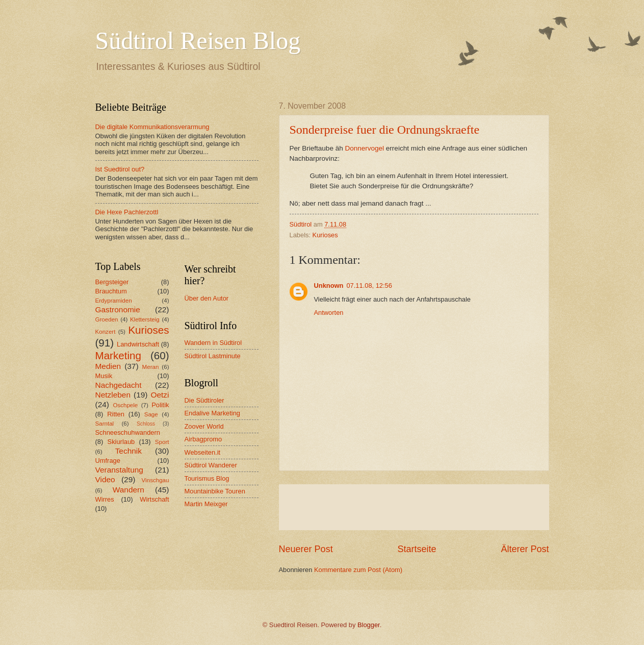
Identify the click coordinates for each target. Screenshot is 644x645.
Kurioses (325, 235)
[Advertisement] (414, 507)
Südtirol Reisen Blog (198, 41)
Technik (128, 451)
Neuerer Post (306, 549)
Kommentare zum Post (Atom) (358, 570)
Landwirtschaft (138, 344)
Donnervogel (364, 148)
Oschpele (125, 405)
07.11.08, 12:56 (369, 286)
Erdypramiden (114, 301)
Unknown (329, 286)
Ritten (116, 414)
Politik (160, 405)
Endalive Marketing (213, 413)
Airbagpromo (203, 439)
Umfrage (108, 461)
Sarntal (105, 424)
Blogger (369, 625)
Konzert (106, 332)
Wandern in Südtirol (213, 343)
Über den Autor (207, 298)
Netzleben (113, 395)
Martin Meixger (206, 504)
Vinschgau (156, 480)
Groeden (107, 319)
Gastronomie (118, 309)
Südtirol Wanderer (211, 465)
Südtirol (301, 224)
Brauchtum (111, 291)
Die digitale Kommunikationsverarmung (152, 127)
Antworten (329, 313)
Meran (151, 367)
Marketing (118, 355)
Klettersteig (145, 319)
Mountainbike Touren (215, 491)
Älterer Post (525, 549)
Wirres (105, 499)
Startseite (417, 549)
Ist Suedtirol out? (120, 169)
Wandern (128, 490)
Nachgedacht (119, 385)
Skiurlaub (121, 442)
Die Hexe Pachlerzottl (127, 212)
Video (105, 479)
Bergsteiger (112, 282)
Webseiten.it (203, 452)
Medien (108, 366)
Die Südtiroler (204, 400)
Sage (151, 414)
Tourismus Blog (207, 478)
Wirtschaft (154, 499)
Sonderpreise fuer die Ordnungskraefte (385, 130)
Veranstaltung (119, 470)
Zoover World (204, 426)
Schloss (146, 424)
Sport (162, 442)
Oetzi (160, 395)
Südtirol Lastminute (213, 356)
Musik (104, 376)
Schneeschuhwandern (128, 432)
